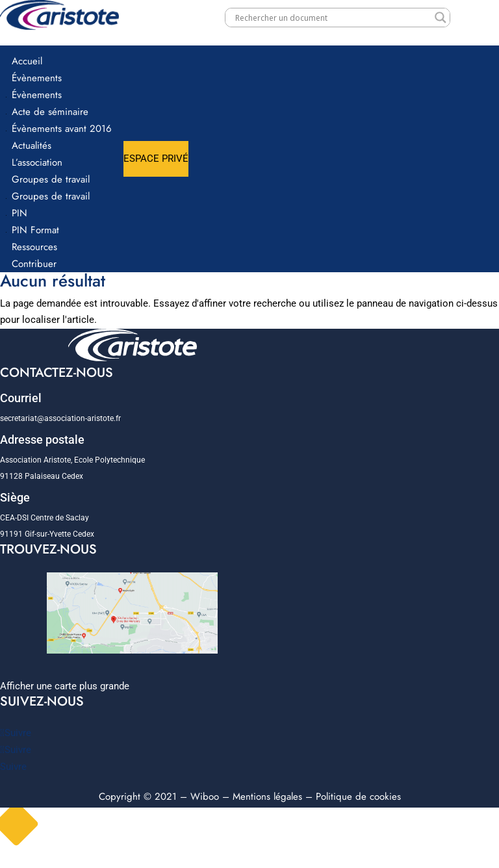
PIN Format (35, 230)
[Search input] (332, 18)
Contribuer (34, 264)
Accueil (27, 61)
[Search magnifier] (441, 18)
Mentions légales (267, 797)
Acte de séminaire (50, 112)
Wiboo (205, 797)
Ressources (34, 247)
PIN (19, 213)
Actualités (32, 146)
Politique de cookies (358, 797)
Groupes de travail (51, 179)
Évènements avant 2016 (62, 129)
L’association (37, 162)
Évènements (37, 78)
